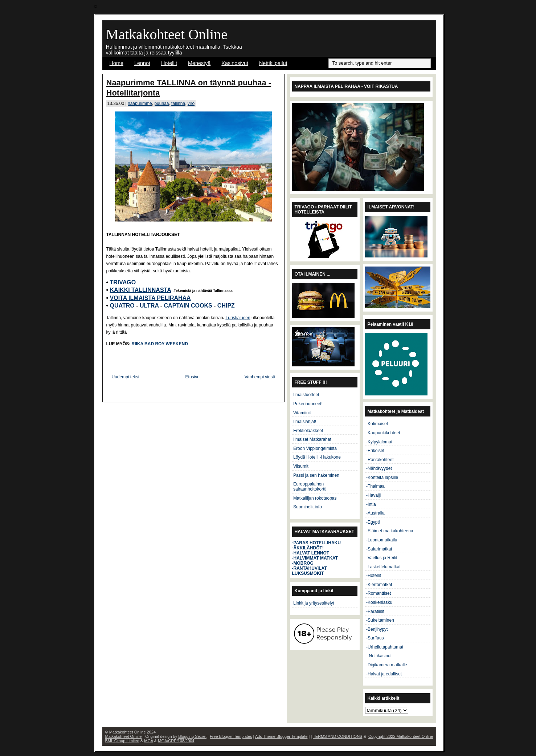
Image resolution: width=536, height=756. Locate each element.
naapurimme (140, 103)
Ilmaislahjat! (305, 422)
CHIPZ (226, 306)
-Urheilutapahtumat (385, 647)
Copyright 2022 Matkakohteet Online (401, 736)
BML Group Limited (122, 741)
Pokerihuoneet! (308, 404)
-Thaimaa (375, 486)
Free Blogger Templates (231, 736)
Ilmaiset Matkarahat (312, 439)
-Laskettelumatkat (383, 567)
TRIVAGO (123, 282)
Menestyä (199, 63)
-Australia (375, 513)
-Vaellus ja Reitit (382, 558)
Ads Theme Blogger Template (281, 736)
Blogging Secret (192, 736)
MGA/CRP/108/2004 (176, 741)
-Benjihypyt (377, 629)
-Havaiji (373, 495)
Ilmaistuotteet (306, 395)
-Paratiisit (375, 611)
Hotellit (169, 63)
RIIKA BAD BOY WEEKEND (160, 344)
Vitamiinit (302, 413)
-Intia (371, 504)
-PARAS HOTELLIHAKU (316, 543)
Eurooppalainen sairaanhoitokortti (310, 487)
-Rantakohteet (380, 460)
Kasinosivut (235, 63)
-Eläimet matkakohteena (390, 531)
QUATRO (122, 306)
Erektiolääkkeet (308, 431)
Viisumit (301, 466)
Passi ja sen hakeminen (316, 475)
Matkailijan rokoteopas (315, 498)
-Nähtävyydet (379, 468)
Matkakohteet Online (167, 34)
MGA (148, 741)
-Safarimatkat (379, 549)
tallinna (178, 103)
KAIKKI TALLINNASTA (141, 290)
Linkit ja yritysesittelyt (314, 603)
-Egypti (373, 522)
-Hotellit (374, 576)
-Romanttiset (379, 593)
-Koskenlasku (379, 602)
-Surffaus (375, 638)
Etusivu (193, 377)
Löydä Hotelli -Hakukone (317, 457)
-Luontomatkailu (382, 540)
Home (116, 63)
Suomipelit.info (308, 507)
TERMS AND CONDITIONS (337, 736)
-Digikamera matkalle (387, 665)
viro (191, 103)
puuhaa (161, 103)
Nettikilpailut (273, 63)
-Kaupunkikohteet (383, 433)
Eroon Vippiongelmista (315, 448)
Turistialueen (238, 318)
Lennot (142, 63)
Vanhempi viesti (260, 377)
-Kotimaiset (377, 424)
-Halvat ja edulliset (384, 674)
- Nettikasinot (379, 656)
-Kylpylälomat (379, 442)
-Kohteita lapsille (382, 477)
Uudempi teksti (126, 377)
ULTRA (149, 306)
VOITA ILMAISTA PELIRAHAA (150, 298)
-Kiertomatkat (379, 585)
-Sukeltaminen (380, 620)
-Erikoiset (375, 451)
